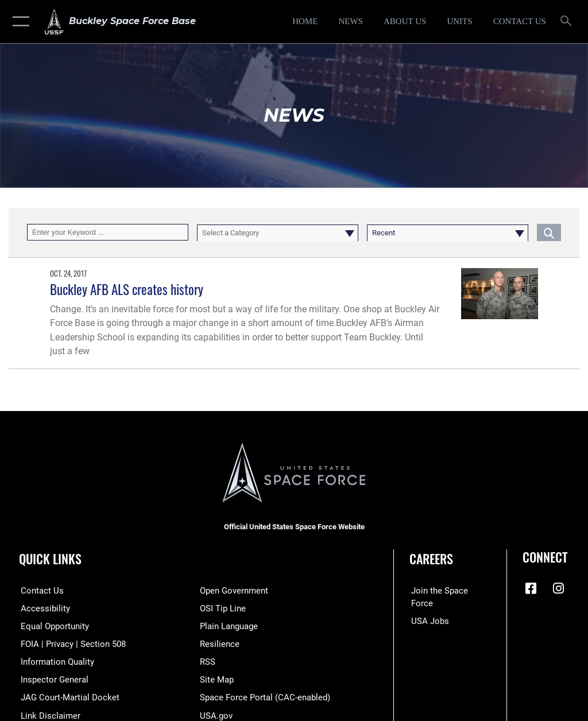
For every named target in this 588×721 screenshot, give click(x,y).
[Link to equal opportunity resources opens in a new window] (51, 625)
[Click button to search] (549, 232)
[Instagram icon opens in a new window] (559, 588)
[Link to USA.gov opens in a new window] (215, 713)
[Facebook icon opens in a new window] (531, 588)
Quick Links (50, 559)
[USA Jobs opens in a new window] (427, 608)
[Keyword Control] (108, 232)
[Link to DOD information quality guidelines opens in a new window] (54, 660)
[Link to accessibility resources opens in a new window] (41, 608)
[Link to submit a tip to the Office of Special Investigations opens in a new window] (221, 608)
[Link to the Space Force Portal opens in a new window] (260, 696)
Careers (431, 559)
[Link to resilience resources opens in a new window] (217, 643)
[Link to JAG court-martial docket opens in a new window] (65, 696)
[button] (19, 22)
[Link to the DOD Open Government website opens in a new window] (232, 590)
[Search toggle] (568, 22)
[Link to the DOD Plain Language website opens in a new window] (228, 625)
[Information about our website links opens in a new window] (46, 713)
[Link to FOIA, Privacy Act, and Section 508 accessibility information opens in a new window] (67, 643)
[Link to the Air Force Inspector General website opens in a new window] (51, 678)
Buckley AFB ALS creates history (127, 289)
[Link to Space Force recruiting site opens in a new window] (446, 590)
